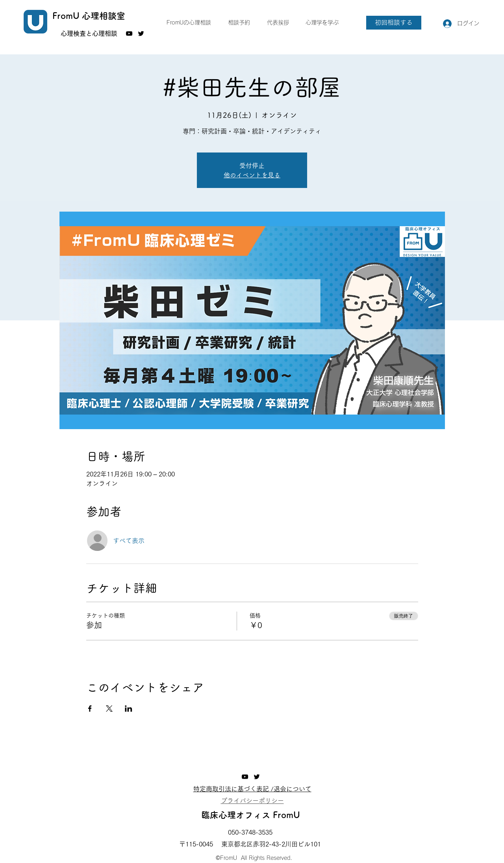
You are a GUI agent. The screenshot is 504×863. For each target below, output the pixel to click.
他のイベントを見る (252, 175)
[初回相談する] (394, 23)
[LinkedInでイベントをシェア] (129, 709)
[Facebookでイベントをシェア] (90, 709)
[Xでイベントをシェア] (109, 709)
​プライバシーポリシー (252, 801)
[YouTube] (129, 33)
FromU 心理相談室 (89, 16)
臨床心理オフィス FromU (251, 815)
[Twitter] (141, 33)
